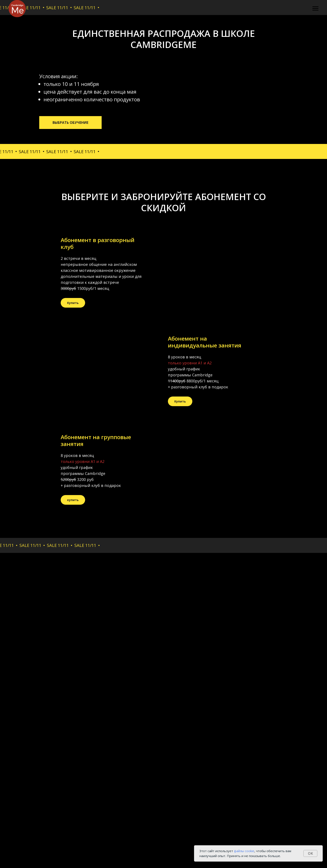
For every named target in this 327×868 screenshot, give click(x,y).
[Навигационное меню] (315, 9)
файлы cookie (244, 851)
